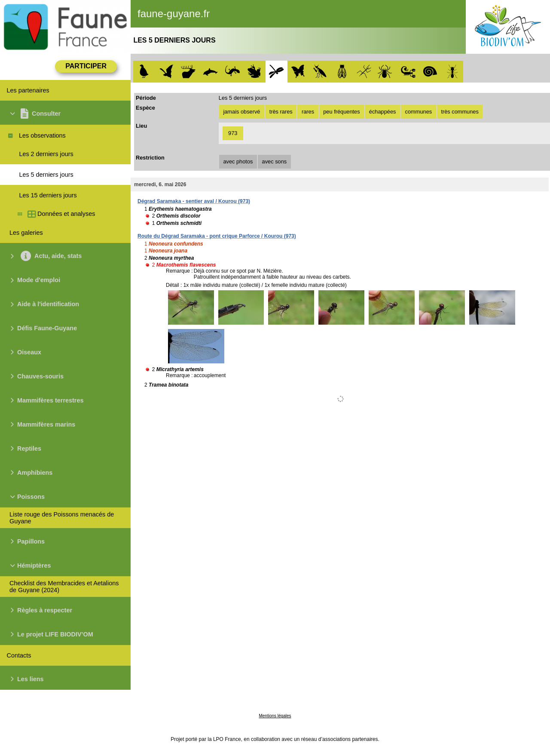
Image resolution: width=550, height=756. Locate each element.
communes (419, 112)
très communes (460, 112)
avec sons (275, 161)
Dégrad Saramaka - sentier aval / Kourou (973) (194, 201)
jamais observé (241, 112)
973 (233, 133)
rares (308, 112)
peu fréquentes (341, 112)
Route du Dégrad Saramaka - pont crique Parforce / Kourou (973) (217, 236)
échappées (383, 112)
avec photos (238, 161)
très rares (281, 112)
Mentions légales (275, 716)
